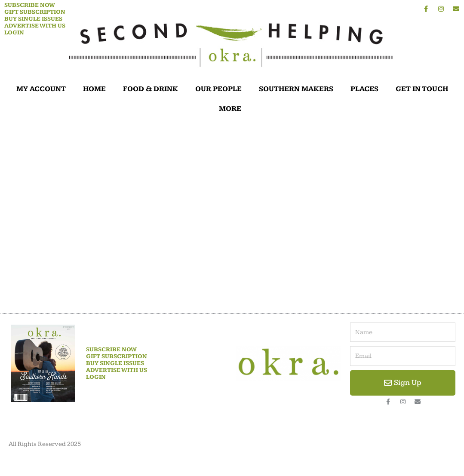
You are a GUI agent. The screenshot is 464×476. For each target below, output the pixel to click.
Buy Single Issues (33, 19)
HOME (94, 89)
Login (14, 33)
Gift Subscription (35, 12)
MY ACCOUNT (41, 89)
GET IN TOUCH (422, 89)
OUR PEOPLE (218, 89)
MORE (232, 109)
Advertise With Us (35, 26)
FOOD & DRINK (151, 89)
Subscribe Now (30, 5)
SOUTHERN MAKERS (296, 89)
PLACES (364, 89)
